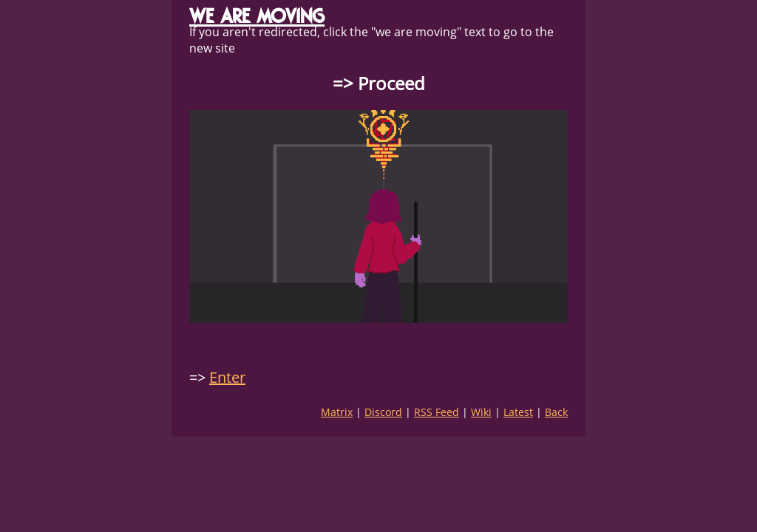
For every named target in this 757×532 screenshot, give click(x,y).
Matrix (337, 412)
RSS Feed (437, 412)
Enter (227, 377)
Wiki (481, 412)
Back (556, 412)
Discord (383, 412)
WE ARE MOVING (257, 16)
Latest (518, 412)
